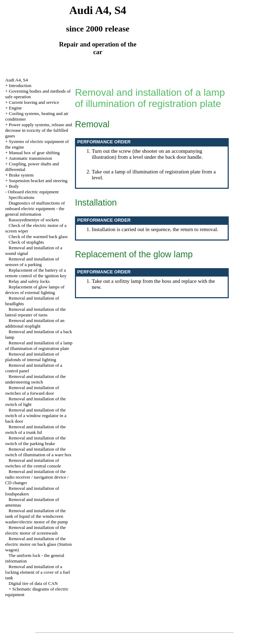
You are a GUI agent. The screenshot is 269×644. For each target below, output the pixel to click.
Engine (15, 108)
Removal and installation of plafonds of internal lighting (32, 357)
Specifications (22, 197)
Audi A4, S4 (17, 80)
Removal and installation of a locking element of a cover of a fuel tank (38, 572)
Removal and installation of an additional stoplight (35, 323)
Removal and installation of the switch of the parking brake (36, 441)
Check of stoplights (26, 242)
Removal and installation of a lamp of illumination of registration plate (39, 346)
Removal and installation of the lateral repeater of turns (36, 312)
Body (14, 186)
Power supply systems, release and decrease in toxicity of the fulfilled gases (39, 130)
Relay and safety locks (29, 281)
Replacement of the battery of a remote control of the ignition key (36, 273)
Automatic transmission (30, 158)
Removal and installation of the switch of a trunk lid (36, 430)
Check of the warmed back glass (38, 237)
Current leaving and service (34, 102)
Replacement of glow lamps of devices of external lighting (35, 290)
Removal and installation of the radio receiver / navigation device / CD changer (37, 477)
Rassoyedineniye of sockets (34, 220)
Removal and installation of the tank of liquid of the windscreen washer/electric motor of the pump (37, 516)
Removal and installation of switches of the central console (33, 463)
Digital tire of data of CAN (33, 583)
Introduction (20, 85)
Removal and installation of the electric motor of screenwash (36, 530)
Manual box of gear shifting (34, 153)
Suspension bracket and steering (38, 181)
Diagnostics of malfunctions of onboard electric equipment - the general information (35, 209)
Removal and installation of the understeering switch (36, 379)
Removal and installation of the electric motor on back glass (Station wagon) (39, 544)
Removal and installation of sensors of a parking (32, 262)
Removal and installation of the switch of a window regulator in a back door (36, 416)
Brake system (21, 175)
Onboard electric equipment (33, 192)
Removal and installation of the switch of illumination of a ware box (38, 452)
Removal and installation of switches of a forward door (32, 390)
